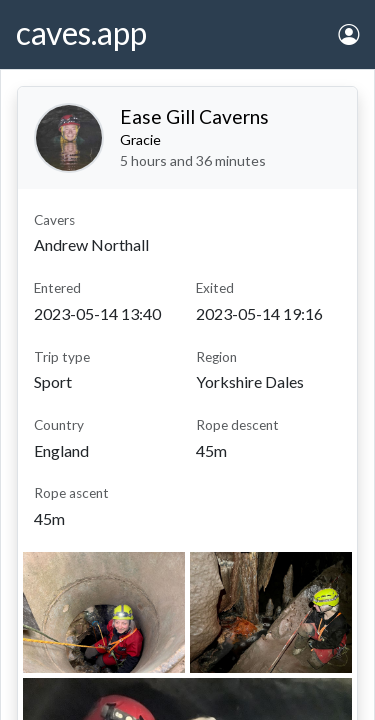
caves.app (81, 32)
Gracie (140, 139)
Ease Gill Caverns (194, 116)
